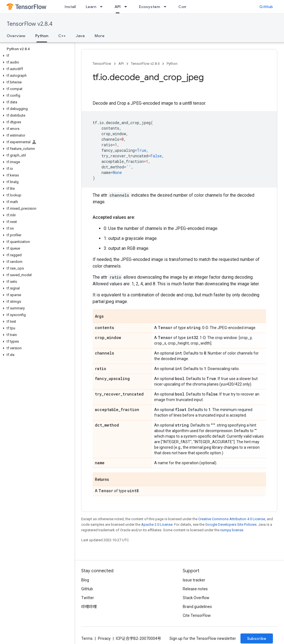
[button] (36, 56)
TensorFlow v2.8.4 (30, 24)
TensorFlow (102, 64)
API (121, 64)
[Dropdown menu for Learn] (103, 7)
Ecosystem (149, 7)
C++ (62, 36)
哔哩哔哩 (89, 607)
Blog (85, 580)
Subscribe (257, 638)
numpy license (232, 530)
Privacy (104, 638)
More (100, 36)
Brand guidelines (197, 607)
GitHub (266, 7)
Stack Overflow (196, 598)
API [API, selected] (118, 7)
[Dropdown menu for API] (127, 7)
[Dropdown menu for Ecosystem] (167, 7)
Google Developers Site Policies (231, 524)
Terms (87, 638)
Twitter (88, 598)
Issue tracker (194, 580)
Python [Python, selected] (42, 36)
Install (70, 7)
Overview (16, 36)
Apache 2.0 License (157, 524)
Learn (91, 7)
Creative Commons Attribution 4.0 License (232, 519)
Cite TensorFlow (197, 615)
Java (80, 36)
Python (172, 64)
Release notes (195, 589)
